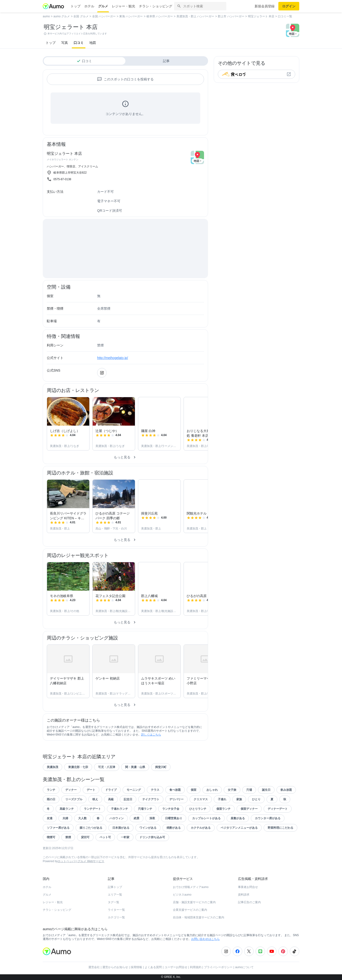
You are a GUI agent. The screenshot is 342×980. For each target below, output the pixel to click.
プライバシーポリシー (218, 967)
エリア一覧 (115, 895)
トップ (76, 6)
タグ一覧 (114, 902)
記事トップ (115, 887)
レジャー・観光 (123, 6)
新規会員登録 (265, 6)
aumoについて (244, 967)
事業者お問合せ (248, 887)
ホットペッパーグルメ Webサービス (81, 861)
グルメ (103, 6)
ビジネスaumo (182, 895)
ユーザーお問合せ (176, 967)
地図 (93, 43)
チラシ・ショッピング (156, 6)
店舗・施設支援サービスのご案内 (194, 902)
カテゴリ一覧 (116, 917)
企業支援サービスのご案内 (190, 910)
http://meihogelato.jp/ (113, 358)
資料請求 (244, 895)
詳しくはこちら (151, 735)
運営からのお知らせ (115, 967)
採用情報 (136, 967)
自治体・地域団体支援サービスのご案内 (199, 917)
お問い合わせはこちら (205, 939)
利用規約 (196, 967)
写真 (65, 43)
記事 (166, 61)
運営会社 (94, 967)
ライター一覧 (116, 910)
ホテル (89, 6)
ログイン (289, 6)
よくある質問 (153, 967)
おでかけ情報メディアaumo (191, 887)
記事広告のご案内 (249, 902)
